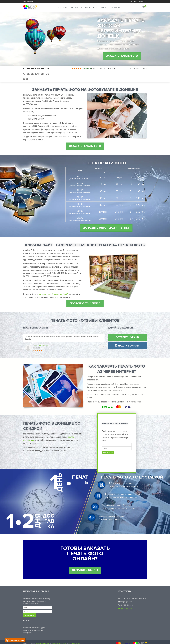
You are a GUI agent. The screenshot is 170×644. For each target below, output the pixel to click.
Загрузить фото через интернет (106, 228)
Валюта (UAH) (28, 1)
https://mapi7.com (125, 608)
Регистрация (138, 1)
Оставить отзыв (127, 337)
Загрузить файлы (85, 570)
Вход (130, 1)
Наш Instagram (127, 346)
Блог (96, 7)
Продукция (62, 7)
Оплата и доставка (81, 7)
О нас (104, 7)
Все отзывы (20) (138, 69)
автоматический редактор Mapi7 (53, 294)
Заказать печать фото (122, 56)
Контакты (115, 7)
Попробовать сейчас (85, 303)
